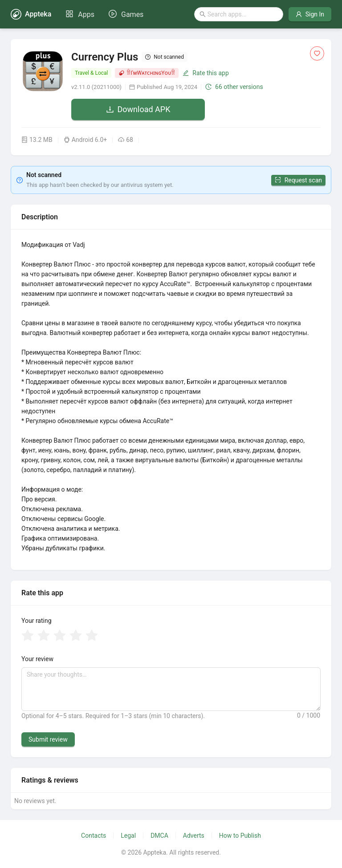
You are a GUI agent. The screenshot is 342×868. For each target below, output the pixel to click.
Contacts (94, 836)
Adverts (194, 836)
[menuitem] (80, 15)
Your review (37, 659)
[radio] (28, 636)
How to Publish (240, 836)
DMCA (159, 836)
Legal (128, 836)
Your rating (37, 621)
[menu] (104, 14)
